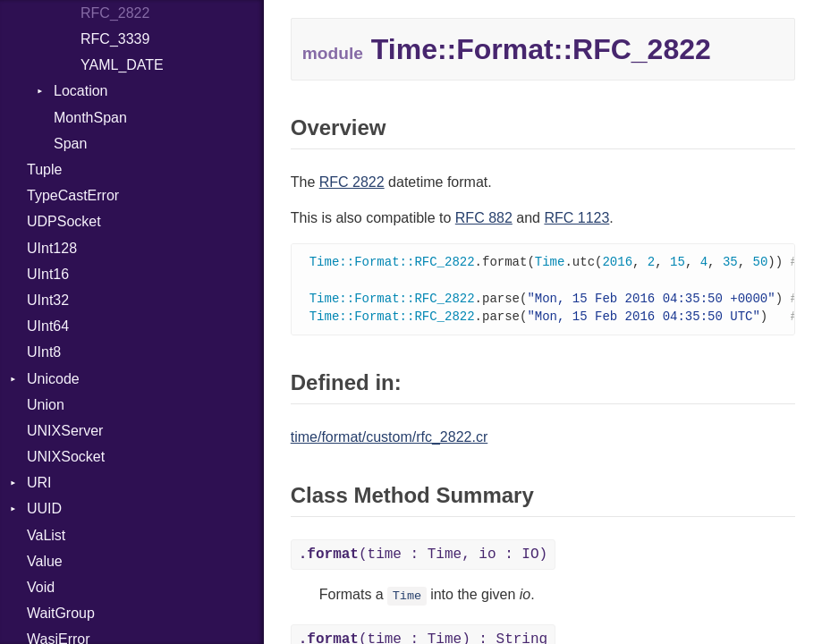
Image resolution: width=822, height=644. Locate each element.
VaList (46, 535)
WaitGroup (61, 613)
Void (41, 587)
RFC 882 (484, 218)
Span (70, 144)
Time (407, 600)
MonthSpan (90, 118)
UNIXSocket (66, 457)
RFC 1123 (576, 218)
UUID (44, 508)
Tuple (44, 169)
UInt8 (44, 352)
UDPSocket (64, 221)
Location (81, 91)
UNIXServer (65, 431)
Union (46, 405)
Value (45, 561)
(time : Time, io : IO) (423, 558)
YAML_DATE (122, 65)
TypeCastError (73, 195)
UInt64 (48, 326)
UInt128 (52, 248)
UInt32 (48, 300)
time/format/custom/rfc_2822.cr (390, 441)
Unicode (53, 379)
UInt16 (48, 274)
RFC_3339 (115, 39)
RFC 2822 (352, 182)
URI (39, 483)
